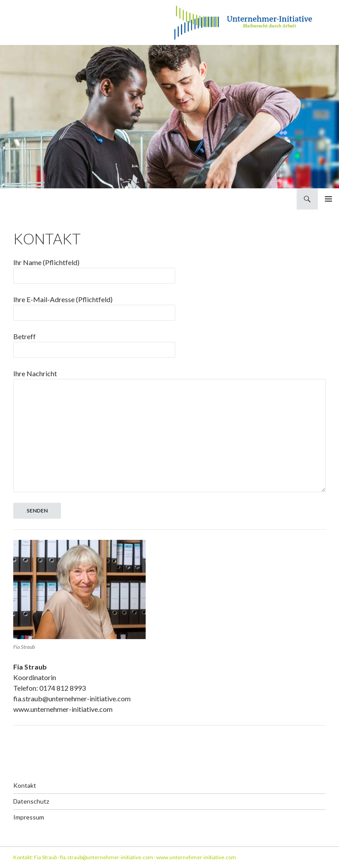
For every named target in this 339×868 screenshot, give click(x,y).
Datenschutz (31, 801)
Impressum (29, 817)
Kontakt (25, 785)
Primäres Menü (328, 199)
